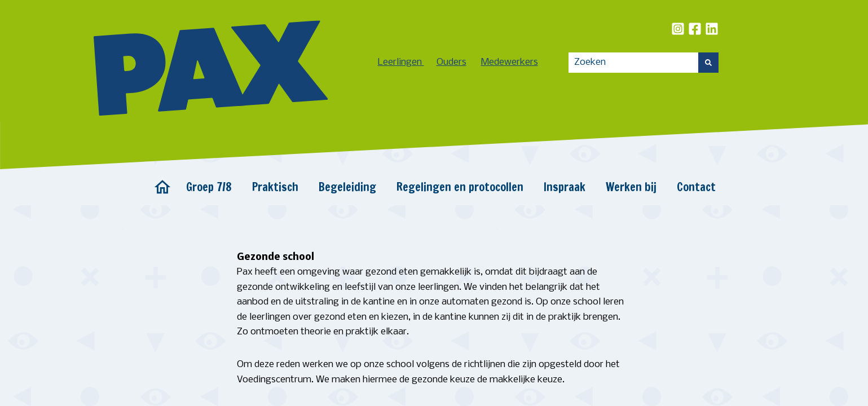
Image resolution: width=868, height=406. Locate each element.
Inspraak (565, 187)
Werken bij (631, 187)
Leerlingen (401, 62)
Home (162, 187)
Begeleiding (347, 187)
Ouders (451, 62)
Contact (696, 187)
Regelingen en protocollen (460, 187)
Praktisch (275, 187)
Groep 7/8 (209, 187)
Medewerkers (510, 62)
